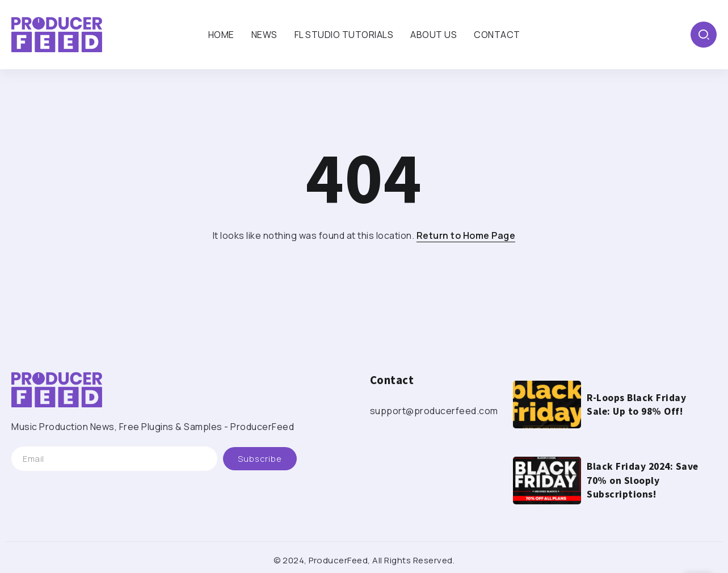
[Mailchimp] (260, 459)
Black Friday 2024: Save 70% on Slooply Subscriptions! (643, 480)
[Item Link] (547, 405)
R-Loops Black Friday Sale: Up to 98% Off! (636, 405)
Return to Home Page (466, 235)
